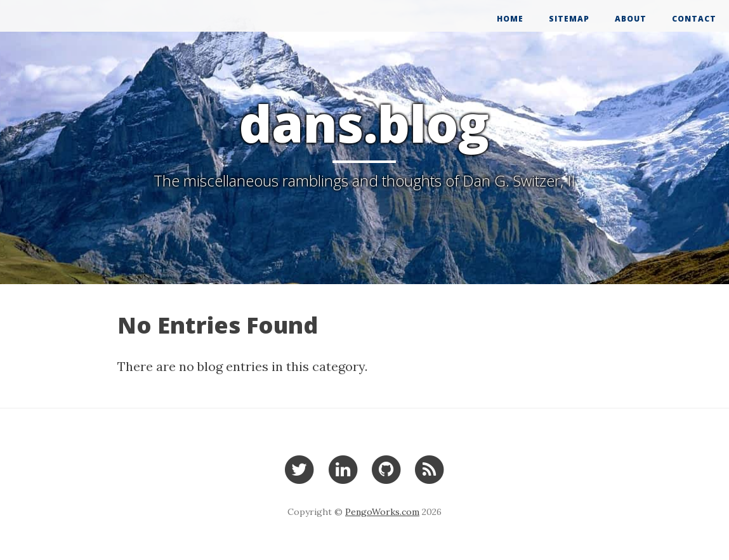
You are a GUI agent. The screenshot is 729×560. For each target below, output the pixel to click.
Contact (694, 19)
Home (510, 19)
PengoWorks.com (382, 512)
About (631, 19)
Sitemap (569, 19)
